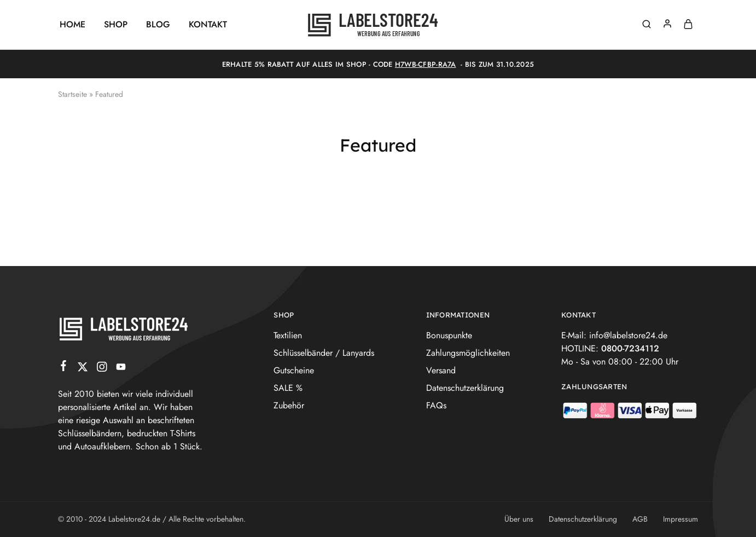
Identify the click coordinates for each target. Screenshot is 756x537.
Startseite (72, 94)
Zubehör (289, 405)
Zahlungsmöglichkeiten (468, 353)
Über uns (519, 519)
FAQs (436, 405)
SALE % (288, 388)
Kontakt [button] (208, 25)
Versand (441, 370)
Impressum (681, 519)
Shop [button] (116, 25)
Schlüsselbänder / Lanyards (324, 353)
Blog (158, 25)
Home (72, 25)
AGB (640, 519)
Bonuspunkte (449, 335)
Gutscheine (294, 370)
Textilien (288, 335)
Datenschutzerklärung (465, 388)
